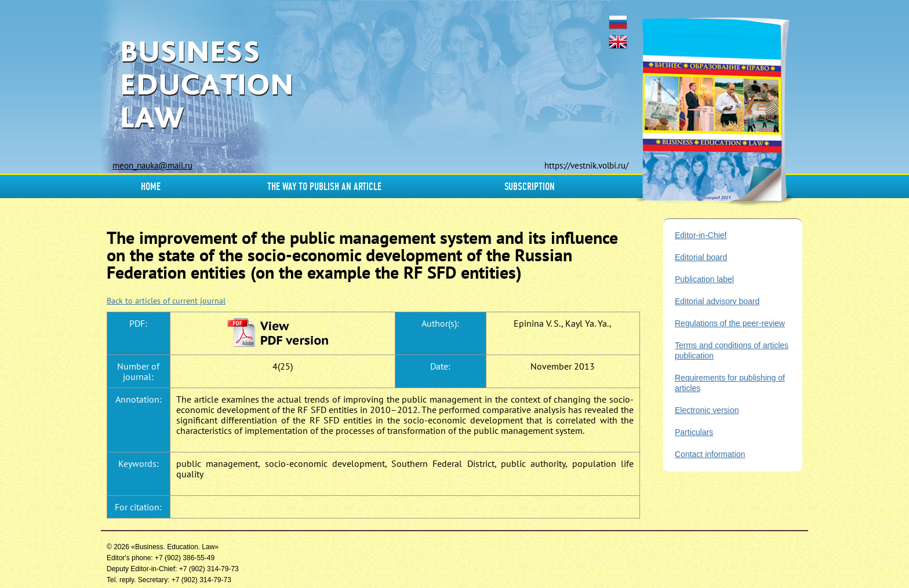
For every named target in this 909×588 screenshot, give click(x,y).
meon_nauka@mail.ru (152, 165)
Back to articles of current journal (166, 301)
